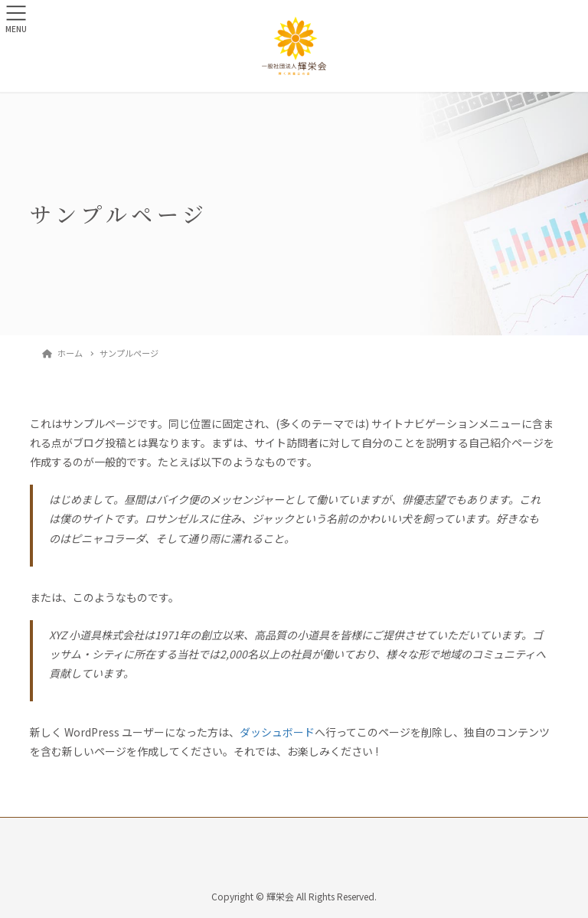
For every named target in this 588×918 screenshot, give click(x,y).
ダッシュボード (277, 732)
